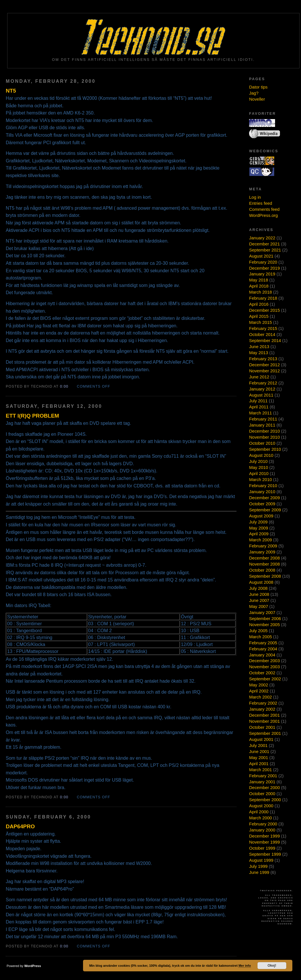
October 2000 (262, 794)
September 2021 (265, 250)
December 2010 (265, 431)
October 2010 (262, 443)
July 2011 (258, 401)
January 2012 (262, 389)
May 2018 (259, 280)
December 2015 (265, 310)
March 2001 (260, 770)
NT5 (11, 91)
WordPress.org (264, 215)
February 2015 (263, 328)
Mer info (245, 966)
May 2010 (259, 467)
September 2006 (265, 618)
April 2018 (259, 286)
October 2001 (262, 727)
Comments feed (264, 209)
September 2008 (265, 576)
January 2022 (262, 238)
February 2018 (263, 298)
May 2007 (259, 606)
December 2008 (265, 558)
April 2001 (259, 764)
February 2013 (263, 359)
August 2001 (261, 739)
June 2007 (259, 600)
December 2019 (265, 268)
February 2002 (263, 703)
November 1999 (265, 842)
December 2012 (265, 365)
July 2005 (258, 631)
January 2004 (262, 655)
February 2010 (263, 486)
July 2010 (258, 461)
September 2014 (265, 340)
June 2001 (259, 751)
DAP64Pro (20, 826)
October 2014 (262, 334)
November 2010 (265, 437)
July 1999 (258, 866)
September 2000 (265, 800)
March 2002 (260, 697)
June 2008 (259, 594)
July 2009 (258, 522)
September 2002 (265, 679)
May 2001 (259, 757)
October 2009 (262, 504)
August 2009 (261, 516)
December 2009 (265, 498)
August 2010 (261, 455)
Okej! (272, 966)
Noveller (257, 99)
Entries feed (261, 203)
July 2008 (258, 588)
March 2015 (260, 322)
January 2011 (262, 425)
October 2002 (262, 673)
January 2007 (262, 612)
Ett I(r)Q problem (32, 416)
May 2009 (259, 528)
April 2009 (259, 534)
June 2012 (259, 377)
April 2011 (259, 407)
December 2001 (265, 715)
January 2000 (262, 830)
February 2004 (263, 649)
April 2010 (259, 473)
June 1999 (259, 872)
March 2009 (260, 540)
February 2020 (263, 262)
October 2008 (262, 570)
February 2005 (263, 643)
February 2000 (263, 824)
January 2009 (262, 552)
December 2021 (265, 244)
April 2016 (259, 304)
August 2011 (261, 395)
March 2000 (260, 818)
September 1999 (265, 854)
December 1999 (265, 836)
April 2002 (259, 691)
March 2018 (260, 292)
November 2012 (265, 371)
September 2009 (265, 510)
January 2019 (262, 274)
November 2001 (265, 721)
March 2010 (260, 479)
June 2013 (259, 347)
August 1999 (261, 860)
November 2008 (265, 564)
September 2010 (265, 449)
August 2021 (261, 256)
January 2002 (262, 709)
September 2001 (265, 733)
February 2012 (263, 383)
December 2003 (265, 661)
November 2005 (265, 625)
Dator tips (258, 87)
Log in (255, 197)
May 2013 (259, 353)
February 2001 (263, 776)
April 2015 (259, 316)
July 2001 (258, 745)
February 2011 (263, 419)
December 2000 (265, 787)
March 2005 (260, 637)
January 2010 (262, 492)
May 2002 (259, 685)
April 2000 (259, 812)
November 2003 (265, 667)
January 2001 (262, 782)
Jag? (254, 93)
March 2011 (260, 413)
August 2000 (261, 806)
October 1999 (262, 848)
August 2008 (261, 582)
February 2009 (263, 546)
